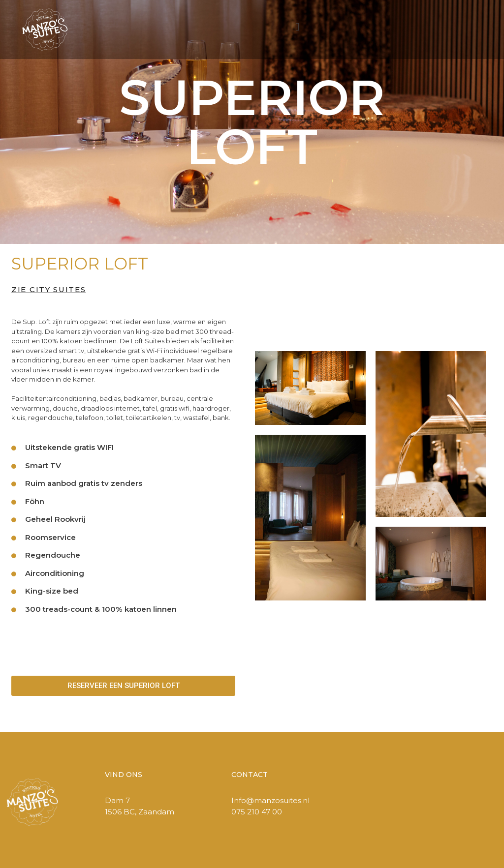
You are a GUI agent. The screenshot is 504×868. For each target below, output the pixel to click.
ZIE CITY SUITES (49, 289)
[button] (298, 27)
